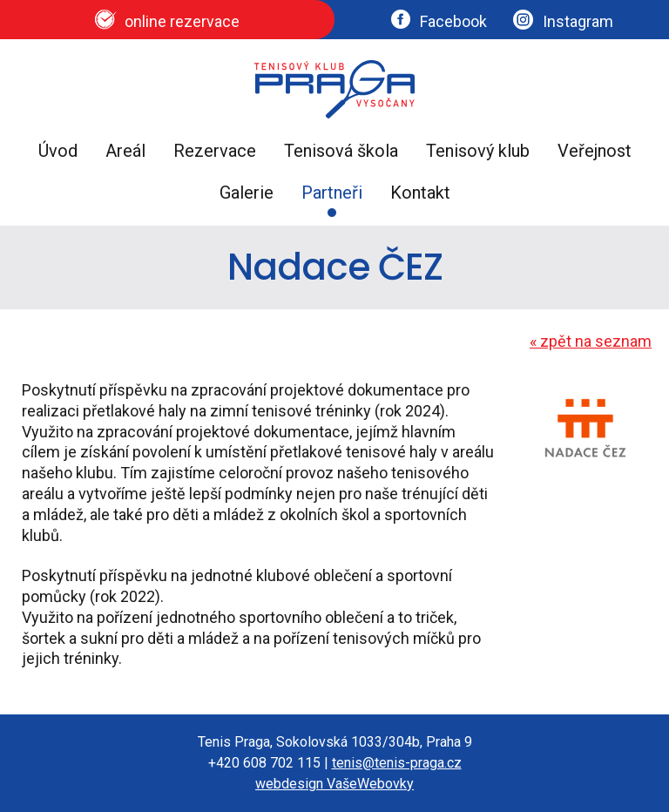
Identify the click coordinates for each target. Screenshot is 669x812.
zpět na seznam (591, 341)
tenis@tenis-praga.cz (397, 763)
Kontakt (420, 193)
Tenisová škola (341, 151)
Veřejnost (595, 151)
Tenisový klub (478, 151)
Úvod (58, 151)
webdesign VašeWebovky (334, 784)
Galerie (247, 193)
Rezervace (215, 151)
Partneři (332, 193)
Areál (125, 151)
